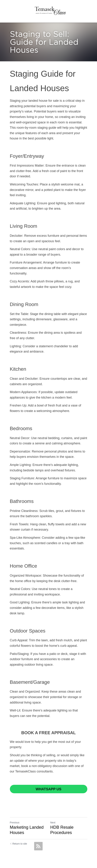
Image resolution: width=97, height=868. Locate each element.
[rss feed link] (38, 846)
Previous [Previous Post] (15, 823)
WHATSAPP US (49, 789)
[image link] (50, 11)
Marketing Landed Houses (27, 830)
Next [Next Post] (53, 823)
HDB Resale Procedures (62, 830)
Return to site (18, 844)
